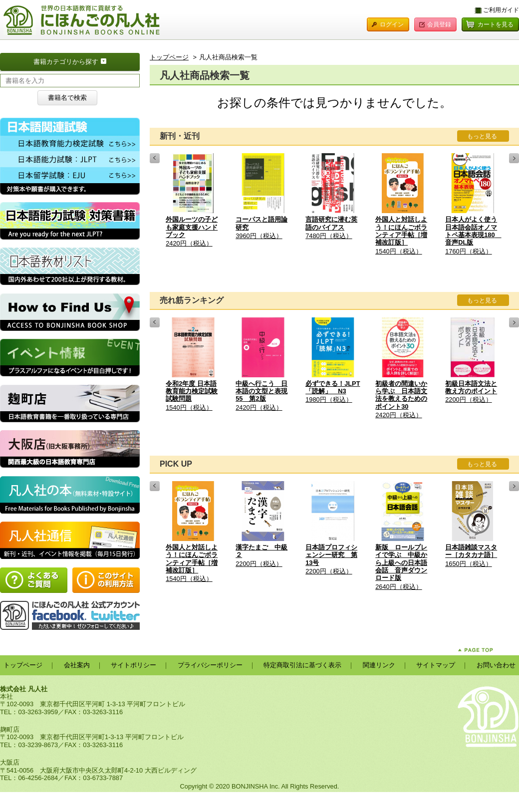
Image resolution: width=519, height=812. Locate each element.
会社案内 (77, 665)
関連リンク (379, 665)
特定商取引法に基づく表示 (302, 665)
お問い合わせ (496, 665)
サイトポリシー (133, 665)
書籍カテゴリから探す (87, 61)
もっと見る (482, 136)
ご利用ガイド (501, 10)
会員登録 (439, 24)
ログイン (392, 24)
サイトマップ (436, 665)
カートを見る (496, 24)
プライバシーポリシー (210, 665)
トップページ (169, 57)
